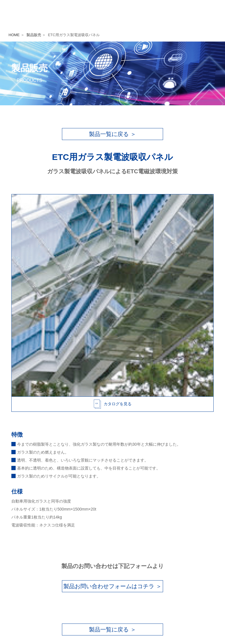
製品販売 (34, 35)
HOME (14, 35)
